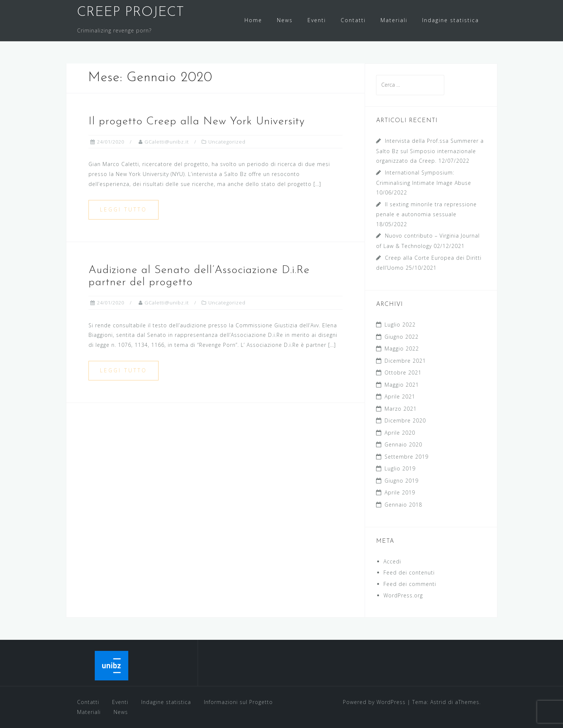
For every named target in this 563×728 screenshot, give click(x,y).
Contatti (353, 20)
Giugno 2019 (402, 481)
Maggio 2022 (402, 349)
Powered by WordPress (374, 702)
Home (253, 20)
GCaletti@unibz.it (167, 142)
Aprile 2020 (400, 433)
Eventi (317, 20)
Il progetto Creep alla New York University (197, 122)
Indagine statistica (451, 20)
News (285, 20)
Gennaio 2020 (403, 444)
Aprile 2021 (400, 396)
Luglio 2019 (400, 468)
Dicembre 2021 (405, 361)
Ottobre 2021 (403, 372)
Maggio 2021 (402, 385)
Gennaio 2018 (403, 505)
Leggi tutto (124, 209)
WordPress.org (403, 595)
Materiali (394, 20)
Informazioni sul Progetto (238, 702)
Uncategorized (227, 142)
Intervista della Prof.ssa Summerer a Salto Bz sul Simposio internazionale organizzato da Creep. (430, 151)
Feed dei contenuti (409, 572)
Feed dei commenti (410, 584)
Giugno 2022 (402, 337)
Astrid (438, 702)
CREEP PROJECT (131, 13)
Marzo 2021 (401, 409)
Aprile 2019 (400, 492)
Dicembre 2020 (405, 420)
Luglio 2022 (400, 325)
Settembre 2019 (406, 457)
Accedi (392, 561)
